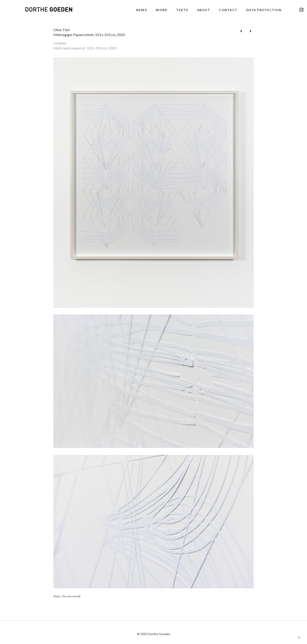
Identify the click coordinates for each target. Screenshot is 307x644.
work (162, 10)
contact (228, 10)
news (141, 10)
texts (182, 10)
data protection (264, 10)
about (204, 10)
